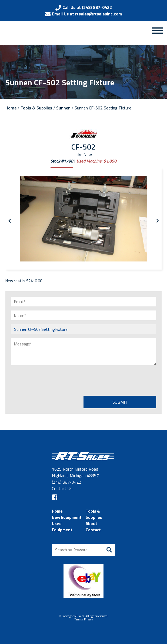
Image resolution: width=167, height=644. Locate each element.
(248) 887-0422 (67, 482)
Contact (93, 530)
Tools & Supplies (36, 108)
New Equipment (67, 517)
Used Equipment (62, 527)
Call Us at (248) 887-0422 (87, 7)
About (91, 524)
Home (11, 108)
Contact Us (62, 488)
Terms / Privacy (84, 619)
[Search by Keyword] (84, 550)
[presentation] (52, 380)
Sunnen (63, 108)
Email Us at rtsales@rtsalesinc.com (87, 14)
